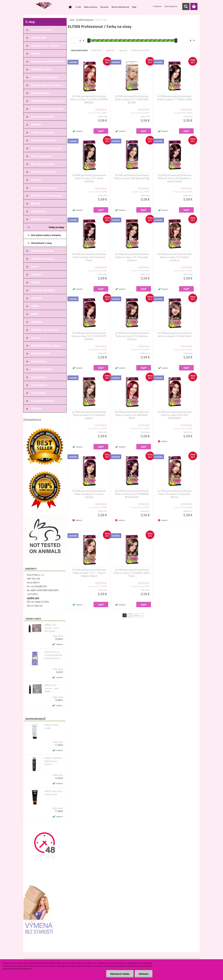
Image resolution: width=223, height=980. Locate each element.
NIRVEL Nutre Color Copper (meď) (53, 793)
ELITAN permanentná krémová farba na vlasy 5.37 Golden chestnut (175, 257)
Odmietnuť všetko (120, 974)
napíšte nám (33, 598)
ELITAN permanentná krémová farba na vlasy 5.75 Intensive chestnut (132, 336)
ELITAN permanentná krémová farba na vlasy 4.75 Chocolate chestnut (132, 257)
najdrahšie (110, 50)
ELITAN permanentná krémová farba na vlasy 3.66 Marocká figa (132, 177)
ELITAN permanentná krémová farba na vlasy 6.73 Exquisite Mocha (175, 494)
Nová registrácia (171, 6)
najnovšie (123, 50)
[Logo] (45, 7)
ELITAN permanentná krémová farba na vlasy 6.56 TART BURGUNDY (175, 415)
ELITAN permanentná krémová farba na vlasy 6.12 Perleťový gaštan (89, 415)
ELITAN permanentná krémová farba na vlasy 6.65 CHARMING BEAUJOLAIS (132, 494)
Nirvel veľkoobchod (120, 7)
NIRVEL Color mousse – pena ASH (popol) (52, 628)
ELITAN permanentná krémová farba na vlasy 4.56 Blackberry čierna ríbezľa (175, 178)
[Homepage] (70, 7)
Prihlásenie (158, 6)
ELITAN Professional (85, 20)
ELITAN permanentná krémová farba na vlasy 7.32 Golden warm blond (132, 573)
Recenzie (104, 7)
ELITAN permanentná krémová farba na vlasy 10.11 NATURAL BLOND (132, 99)
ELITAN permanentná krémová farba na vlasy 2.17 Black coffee (175, 98)
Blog (134, 7)
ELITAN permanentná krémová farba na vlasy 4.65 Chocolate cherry (89, 257)
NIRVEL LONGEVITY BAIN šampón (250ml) (54, 761)
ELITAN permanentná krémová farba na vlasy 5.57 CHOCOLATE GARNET (89, 336)
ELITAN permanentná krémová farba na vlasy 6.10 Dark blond (175, 335)
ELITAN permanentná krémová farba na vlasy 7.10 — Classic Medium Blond (89, 573)
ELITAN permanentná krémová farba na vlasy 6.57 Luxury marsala (89, 494)
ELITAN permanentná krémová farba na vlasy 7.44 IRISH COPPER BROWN (89, 99)
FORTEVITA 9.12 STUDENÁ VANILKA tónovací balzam (53, 655)
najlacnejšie (96, 50)
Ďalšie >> (138, 615)
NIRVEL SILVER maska (51, 727)
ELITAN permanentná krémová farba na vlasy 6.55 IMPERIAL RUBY (132, 415)
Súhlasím (144, 974)
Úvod (72, 20)
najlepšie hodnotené (140, 50)
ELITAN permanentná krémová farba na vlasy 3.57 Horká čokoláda (89, 178)
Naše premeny (91, 7)
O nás (78, 7)
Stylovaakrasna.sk (32, 419)
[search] (186, 6)
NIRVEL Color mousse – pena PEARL (52, 688)
